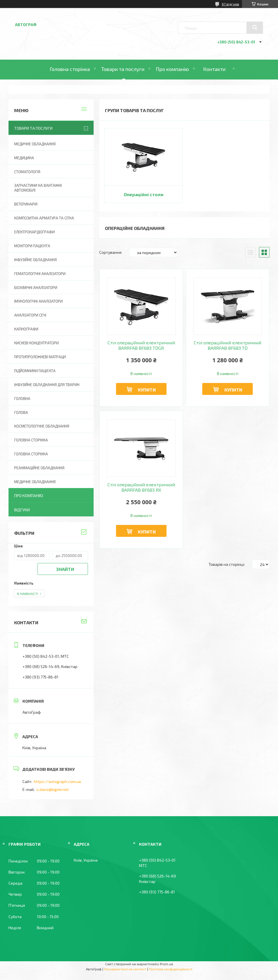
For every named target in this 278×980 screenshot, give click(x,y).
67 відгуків (230, 4)
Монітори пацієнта (32, 246)
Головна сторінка (70, 69)
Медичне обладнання (35, 144)
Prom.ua (167, 964)
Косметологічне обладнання (42, 426)
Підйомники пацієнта (35, 371)
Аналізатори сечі (30, 315)
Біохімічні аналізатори (36, 288)
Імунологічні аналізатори (38, 301)
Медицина (24, 158)
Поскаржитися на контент (125, 969)
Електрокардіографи (34, 232)
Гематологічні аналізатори (40, 274)
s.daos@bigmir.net (53, 789)
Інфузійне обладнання (35, 260)
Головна (22, 399)
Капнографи (26, 329)
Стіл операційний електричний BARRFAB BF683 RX (141, 487)
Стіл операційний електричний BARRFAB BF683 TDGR (141, 345)
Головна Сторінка (31, 454)
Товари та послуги (123, 69)
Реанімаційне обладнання (39, 468)
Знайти (65, 569)
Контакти (214, 69)
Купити (147, 390)
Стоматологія (27, 172)
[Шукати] (255, 28)
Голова (21, 412)
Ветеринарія (26, 204)
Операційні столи (144, 194)
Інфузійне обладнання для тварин (47, 385)
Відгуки (22, 510)
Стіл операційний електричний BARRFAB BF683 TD (228, 345)
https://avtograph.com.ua (57, 781)
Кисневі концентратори (36, 343)
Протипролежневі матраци (40, 357)
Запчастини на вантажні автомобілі (38, 188)
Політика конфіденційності (171, 969)
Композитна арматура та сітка (44, 218)
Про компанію (172, 69)
